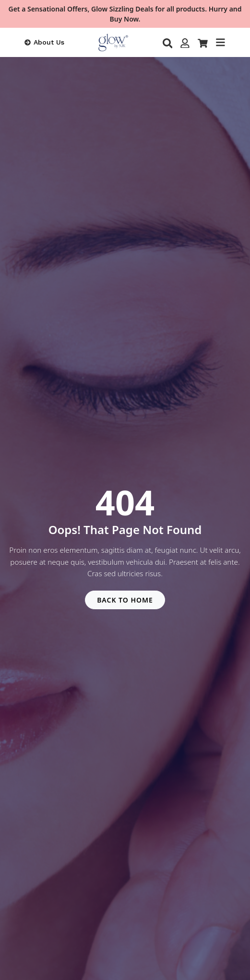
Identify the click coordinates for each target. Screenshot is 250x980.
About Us (49, 42)
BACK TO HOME (125, 600)
